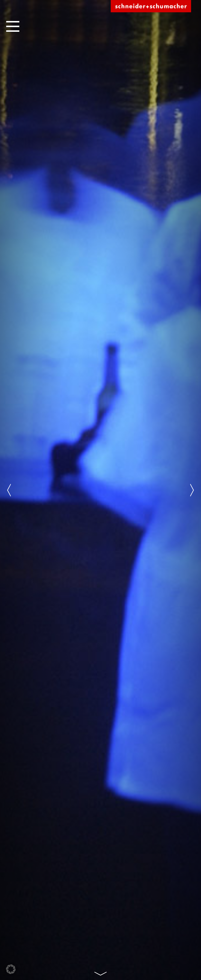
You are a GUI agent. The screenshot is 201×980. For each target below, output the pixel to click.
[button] (11, 969)
